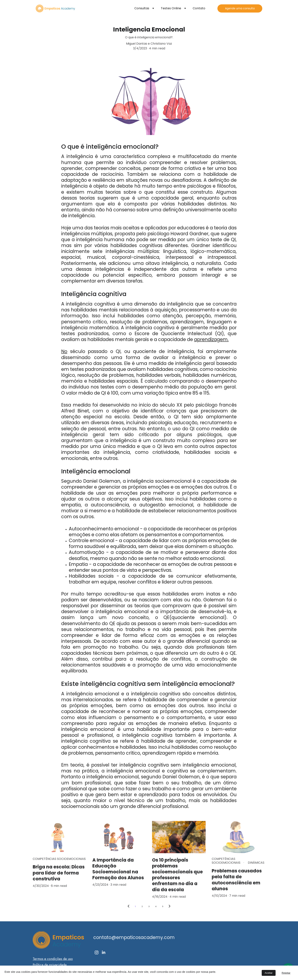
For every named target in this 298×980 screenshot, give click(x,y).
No (64, 351)
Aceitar (269, 973)
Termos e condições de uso (53, 960)
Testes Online (171, 8)
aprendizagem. (211, 339)
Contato (199, 8)
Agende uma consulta (240, 8)
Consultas (142, 8)
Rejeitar (286, 973)
